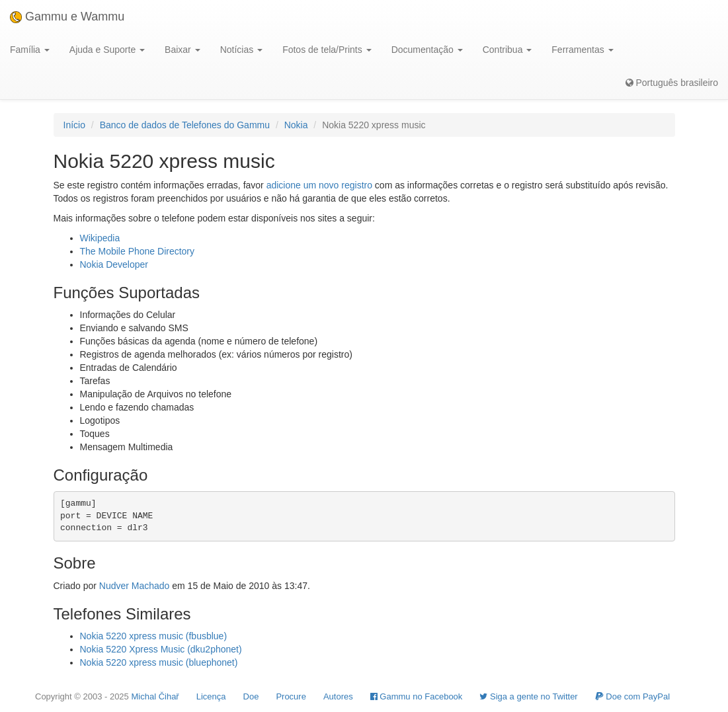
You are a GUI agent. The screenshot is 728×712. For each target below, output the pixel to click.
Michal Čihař (155, 696)
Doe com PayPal (632, 696)
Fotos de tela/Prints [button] (327, 50)
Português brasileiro (672, 83)
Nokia (296, 125)
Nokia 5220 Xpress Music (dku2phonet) (161, 649)
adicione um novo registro (319, 185)
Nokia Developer (114, 264)
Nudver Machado (135, 586)
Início (74, 125)
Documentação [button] (427, 50)
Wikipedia (100, 238)
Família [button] (30, 50)
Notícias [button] (241, 50)
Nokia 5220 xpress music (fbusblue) (154, 636)
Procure (291, 696)
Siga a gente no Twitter (528, 696)
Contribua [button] (507, 50)
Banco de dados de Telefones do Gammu (185, 125)
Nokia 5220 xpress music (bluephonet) (159, 662)
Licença (211, 696)
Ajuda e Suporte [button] (107, 50)
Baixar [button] (182, 50)
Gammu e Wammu (67, 17)
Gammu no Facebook (417, 696)
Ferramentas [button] (582, 50)
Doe (251, 696)
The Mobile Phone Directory (138, 251)
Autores (338, 696)
